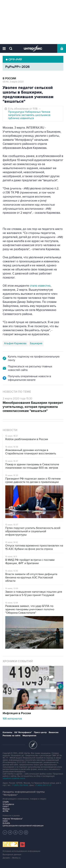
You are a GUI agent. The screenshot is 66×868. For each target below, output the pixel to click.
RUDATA (6, 823)
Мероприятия (29, 736)
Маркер (6, 809)
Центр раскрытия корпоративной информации (23, 826)
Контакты (7, 732)
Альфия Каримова (15, 343)
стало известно (40, 286)
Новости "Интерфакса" (13, 819)
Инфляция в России (17, 713)
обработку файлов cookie (14, 778)
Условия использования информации (21, 851)
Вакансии (54, 732)
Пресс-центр (40, 732)
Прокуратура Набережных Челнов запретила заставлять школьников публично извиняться (29, 115)
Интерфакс (33, 48)
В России (9, 78)
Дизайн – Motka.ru (12, 858)
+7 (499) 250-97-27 (43, 785)
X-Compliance (8, 804)
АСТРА (5, 811)
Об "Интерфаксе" (23, 732)
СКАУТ (6, 807)
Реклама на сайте (12, 736)
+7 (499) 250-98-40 (20, 785)
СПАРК (6, 802)
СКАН (5, 821)
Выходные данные (12, 855)
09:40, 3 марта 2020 (13, 82)
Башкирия (36, 343)
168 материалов (12, 719)
